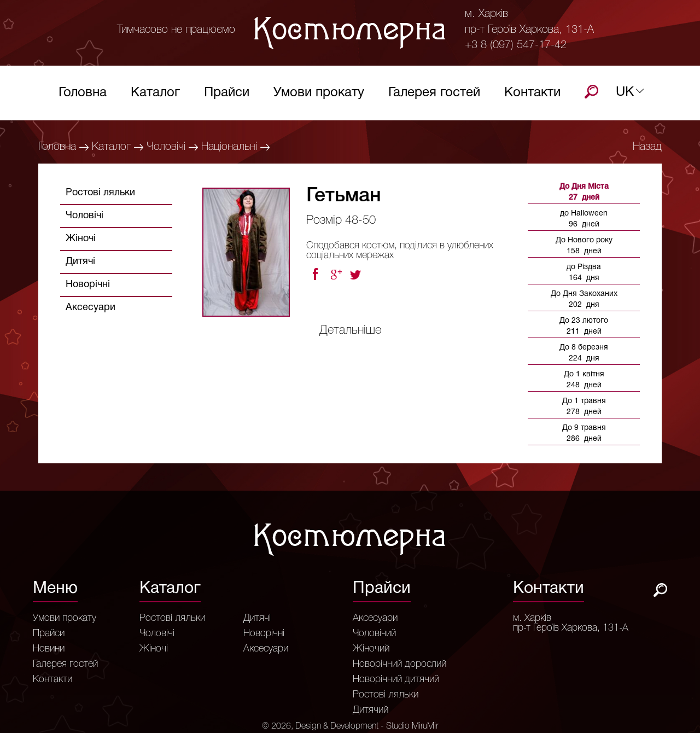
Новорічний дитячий (396, 679)
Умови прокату (319, 95)
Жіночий (371, 649)
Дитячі (80, 262)
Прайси (227, 95)
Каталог (155, 95)
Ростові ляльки (100, 193)
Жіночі (81, 239)
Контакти (532, 95)
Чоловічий (374, 633)
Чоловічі (166, 147)
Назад (647, 147)
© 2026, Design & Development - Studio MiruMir (350, 726)
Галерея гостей (434, 95)
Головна (83, 95)
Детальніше (350, 330)
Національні (229, 147)
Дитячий (371, 710)
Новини (49, 649)
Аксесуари (91, 308)
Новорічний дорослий (399, 664)
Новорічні (88, 285)
